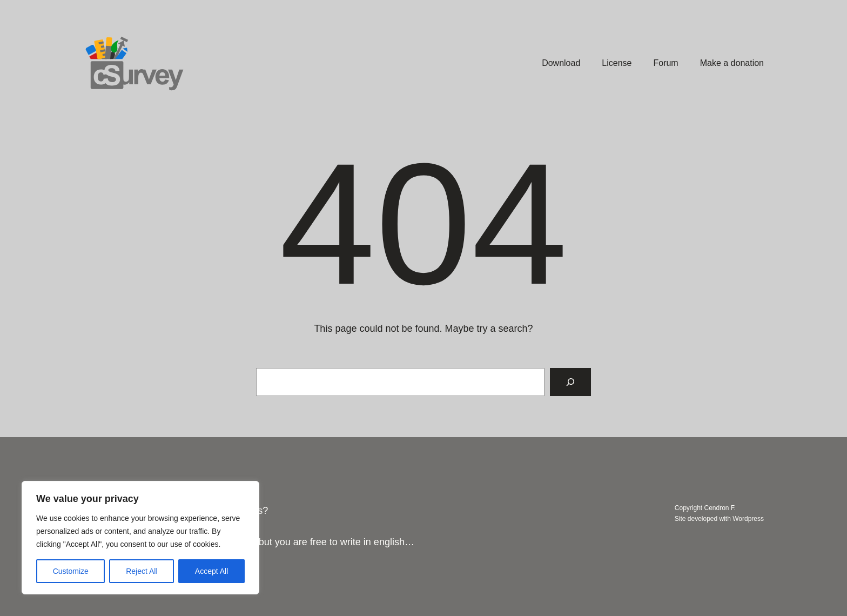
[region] (140, 538)
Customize (71, 571)
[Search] (570, 382)
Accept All (211, 571)
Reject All (142, 571)
